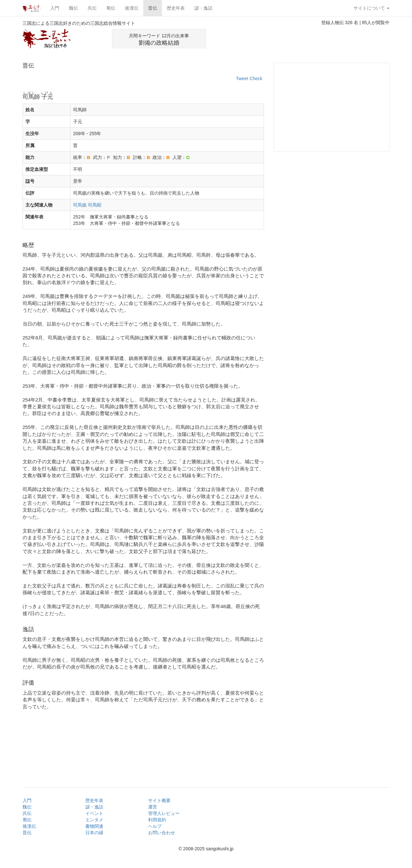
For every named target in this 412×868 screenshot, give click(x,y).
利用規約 (157, 820)
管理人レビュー (164, 813)
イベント (94, 813)
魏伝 (73, 8)
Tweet (242, 78)
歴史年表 (176, 8)
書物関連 (94, 826)
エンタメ (94, 820)
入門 (55, 8)
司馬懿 (80, 205)
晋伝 (153, 8)
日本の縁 (94, 833)
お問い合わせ (162, 833)
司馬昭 (95, 205)
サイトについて (371, 8)
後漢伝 (132, 8)
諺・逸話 (203, 8)
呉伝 (92, 8)
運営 (153, 807)
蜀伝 (111, 8)
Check (256, 78)
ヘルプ (155, 826)
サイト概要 (159, 800)
